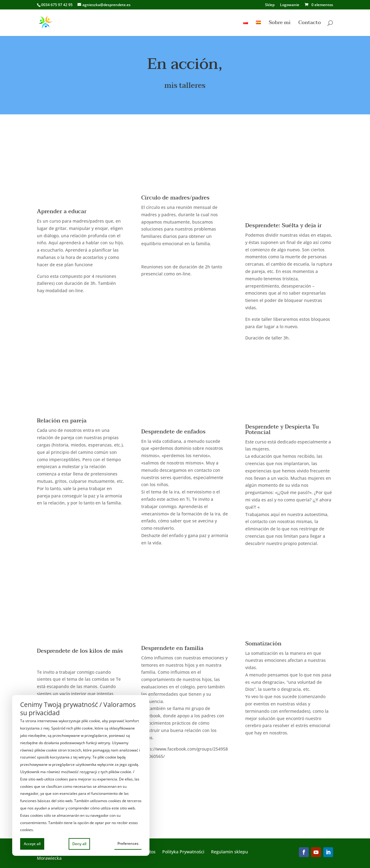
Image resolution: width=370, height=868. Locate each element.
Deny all (79, 844)
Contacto (310, 24)
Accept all (32, 844)
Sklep (270, 5)
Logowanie (290, 5)
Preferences (128, 843)
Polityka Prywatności (183, 852)
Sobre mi (280, 24)
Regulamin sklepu (230, 852)
